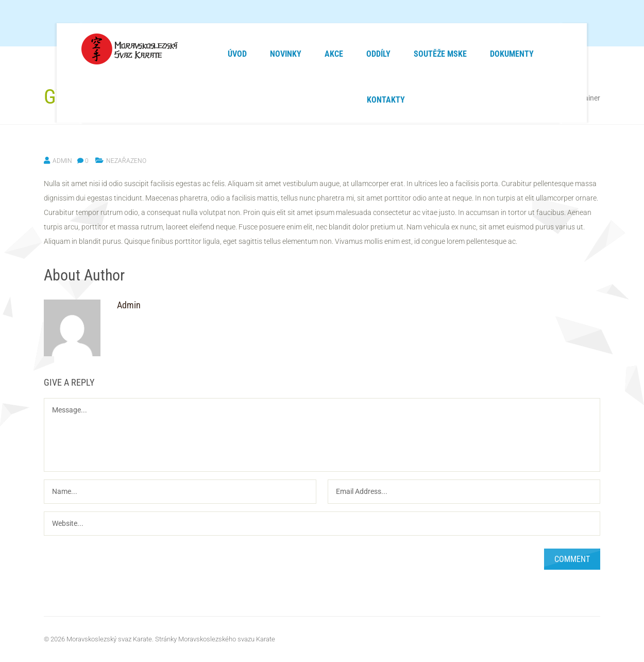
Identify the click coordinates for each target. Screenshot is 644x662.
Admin (62, 161)
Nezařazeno (505, 98)
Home (468, 98)
